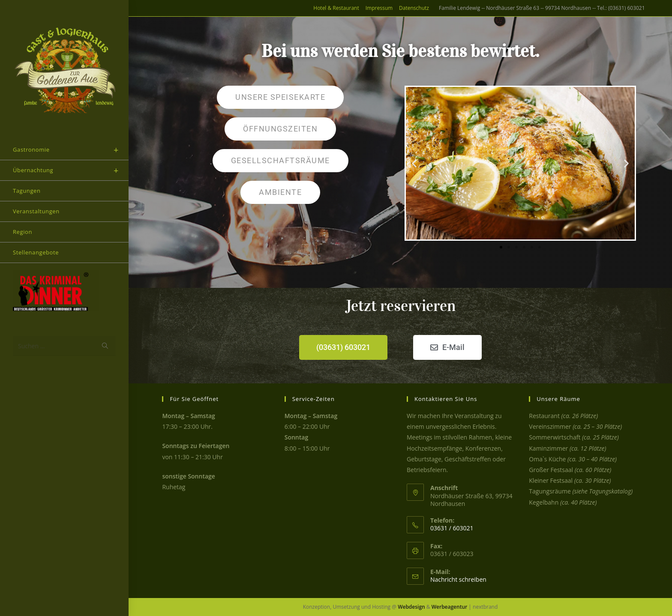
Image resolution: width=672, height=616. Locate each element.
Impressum (379, 8)
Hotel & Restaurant (336, 8)
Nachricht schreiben (458, 579)
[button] (414, 163)
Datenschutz (414, 8)
